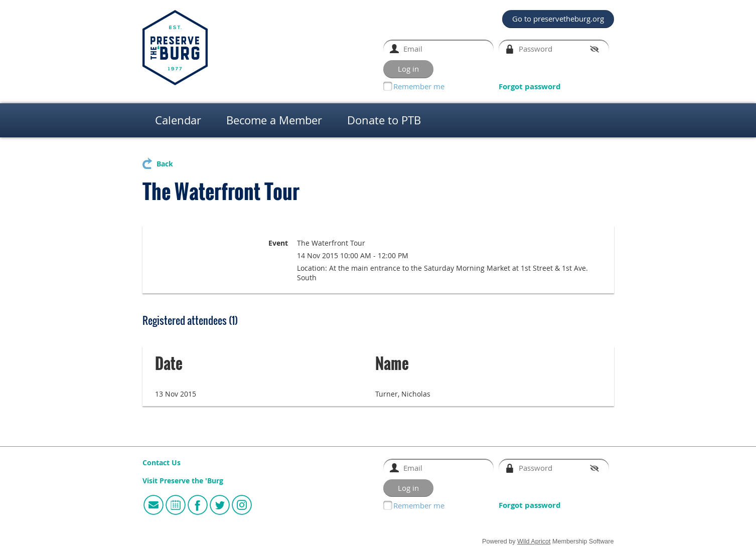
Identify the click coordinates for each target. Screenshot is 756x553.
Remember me (419, 86)
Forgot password (530, 86)
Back (165, 164)
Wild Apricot (534, 541)
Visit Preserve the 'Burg (183, 481)
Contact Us (162, 463)
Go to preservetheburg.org (558, 19)
